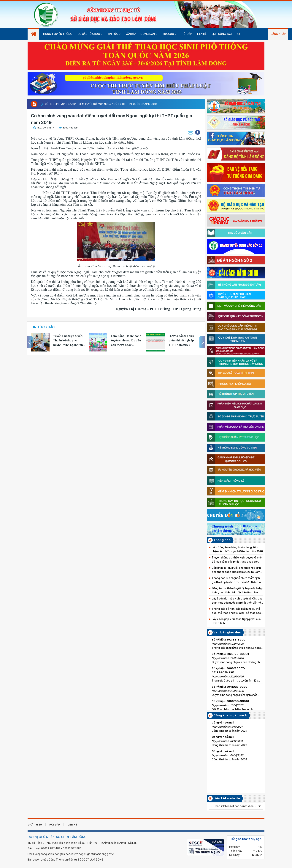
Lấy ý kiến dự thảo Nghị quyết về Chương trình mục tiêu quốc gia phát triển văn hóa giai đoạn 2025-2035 (237, 601)
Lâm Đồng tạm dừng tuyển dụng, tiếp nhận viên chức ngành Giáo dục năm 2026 (237, 549)
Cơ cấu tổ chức (90, 34)
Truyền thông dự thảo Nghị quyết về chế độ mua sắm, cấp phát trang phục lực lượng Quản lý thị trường (237, 560)
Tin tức (114, 34)
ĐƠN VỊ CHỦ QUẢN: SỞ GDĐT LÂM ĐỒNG (57, 837)
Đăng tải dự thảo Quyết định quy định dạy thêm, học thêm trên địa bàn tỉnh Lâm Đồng (237, 591)
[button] (198, 132)
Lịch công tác (222, 34)
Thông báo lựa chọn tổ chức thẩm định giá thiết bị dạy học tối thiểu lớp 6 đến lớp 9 (237, 580)
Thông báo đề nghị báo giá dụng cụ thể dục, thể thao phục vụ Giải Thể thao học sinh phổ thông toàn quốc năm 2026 (236, 611)
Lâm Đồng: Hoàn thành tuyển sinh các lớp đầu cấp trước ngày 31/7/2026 (126, 341)
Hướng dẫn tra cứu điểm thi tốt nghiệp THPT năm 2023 (181, 340)
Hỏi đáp (187, 34)
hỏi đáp (55, 825)
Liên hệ (202, 34)
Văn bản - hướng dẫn (141, 34)
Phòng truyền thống (57, 34)
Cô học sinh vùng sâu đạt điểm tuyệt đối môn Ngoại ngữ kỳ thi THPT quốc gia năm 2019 (101, 104)
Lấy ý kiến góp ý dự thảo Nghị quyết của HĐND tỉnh (236, 621)
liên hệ (72, 825)
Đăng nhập (278, 34)
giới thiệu (35, 825)
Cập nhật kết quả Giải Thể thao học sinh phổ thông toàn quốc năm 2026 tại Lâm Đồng (236, 570)
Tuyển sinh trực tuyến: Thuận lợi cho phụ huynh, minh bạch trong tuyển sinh (69, 341)
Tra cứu (169, 34)
